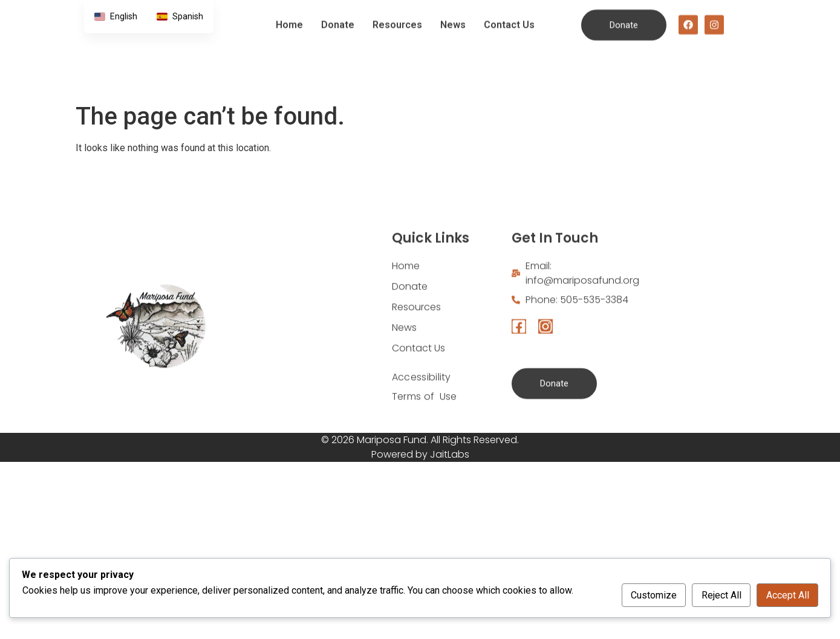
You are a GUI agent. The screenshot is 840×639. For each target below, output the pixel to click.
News (453, 16)
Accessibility (422, 415)
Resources (397, 16)
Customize (654, 595)
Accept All (788, 595)
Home (289, 16)
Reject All (721, 595)
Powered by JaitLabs (420, 454)
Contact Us (509, 16)
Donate (338, 16)
